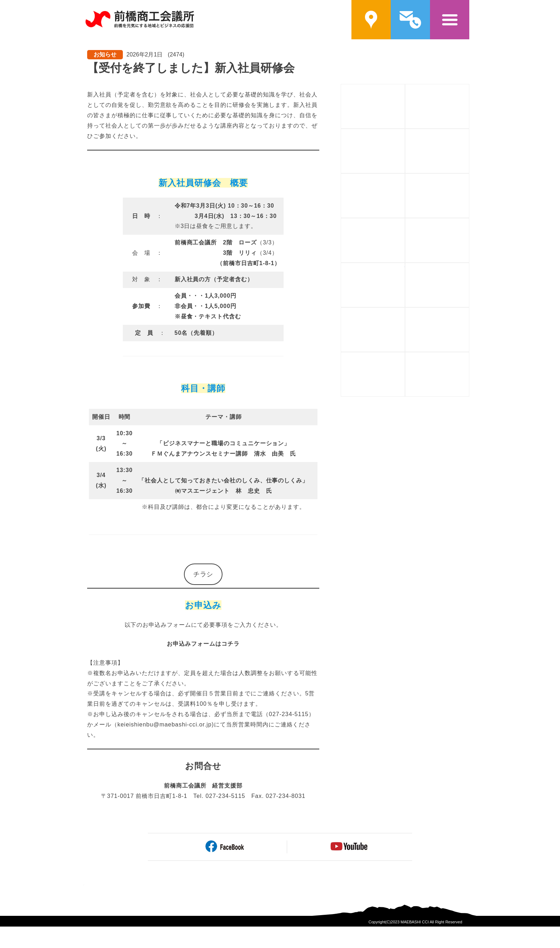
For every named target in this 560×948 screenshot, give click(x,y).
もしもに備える (469, 267)
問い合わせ (410, 20)
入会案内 (469, 88)
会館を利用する (469, 312)
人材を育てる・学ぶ (405, 178)
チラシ (203, 574)
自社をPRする (405, 222)
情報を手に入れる (405, 267)
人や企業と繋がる (469, 178)
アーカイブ (469, 356)
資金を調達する (469, 133)
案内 (371, 20)
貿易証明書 (405, 356)
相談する (469, 222)
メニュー (450, 20)
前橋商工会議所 (139, 20)
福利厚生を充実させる (405, 312)
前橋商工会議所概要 (405, 88)
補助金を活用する (405, 133)
